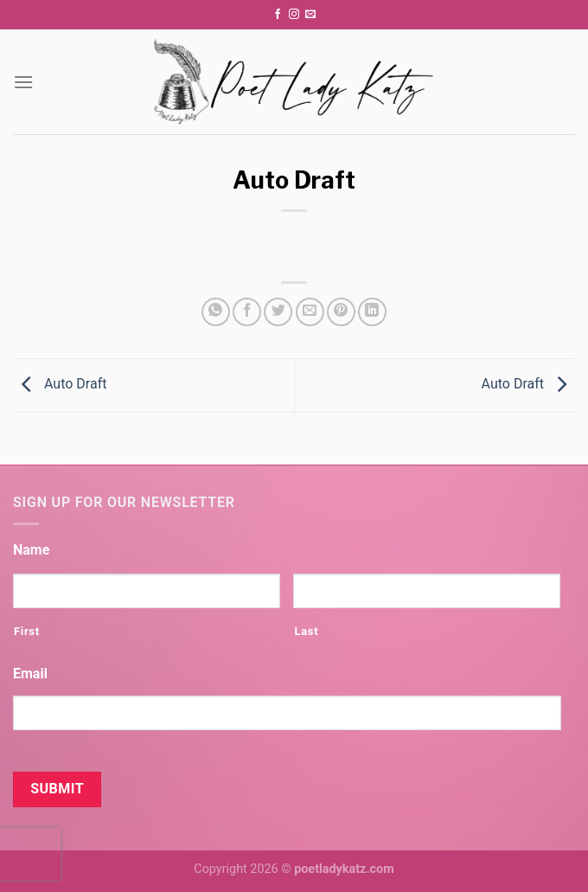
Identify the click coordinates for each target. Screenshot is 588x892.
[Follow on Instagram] (294, 15)
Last (306, 631)
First (27, 631)
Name (31, 550)
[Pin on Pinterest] (341, 312)
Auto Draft (60, 385)
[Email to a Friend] (310, 312)
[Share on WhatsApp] (216, 312)
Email (30, 674)
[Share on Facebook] (247, 312)
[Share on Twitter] (278, 312)
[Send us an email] (310, 15)
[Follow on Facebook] (278, 15)
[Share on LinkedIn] (372, 312)
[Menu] (23, 82)
